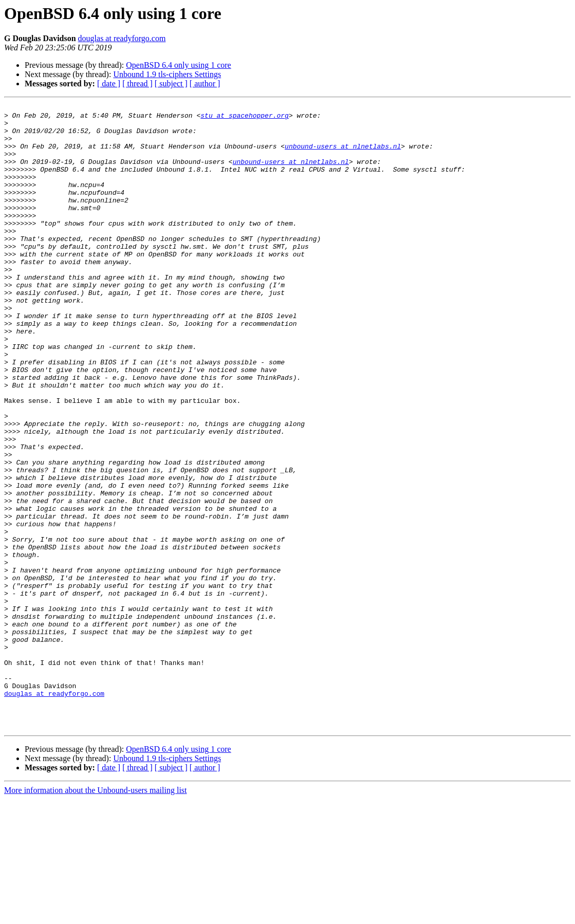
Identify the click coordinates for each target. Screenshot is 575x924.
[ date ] (109, 84)
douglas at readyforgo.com (122, 38)
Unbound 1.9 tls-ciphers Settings (167, 74)
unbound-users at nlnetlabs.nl (343, 155)
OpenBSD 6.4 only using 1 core (178, 65)
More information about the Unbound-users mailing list (96, 915)
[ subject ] (171, 84)
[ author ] (205, 84)
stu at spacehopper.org (245, 118)
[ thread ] (137, 84)
